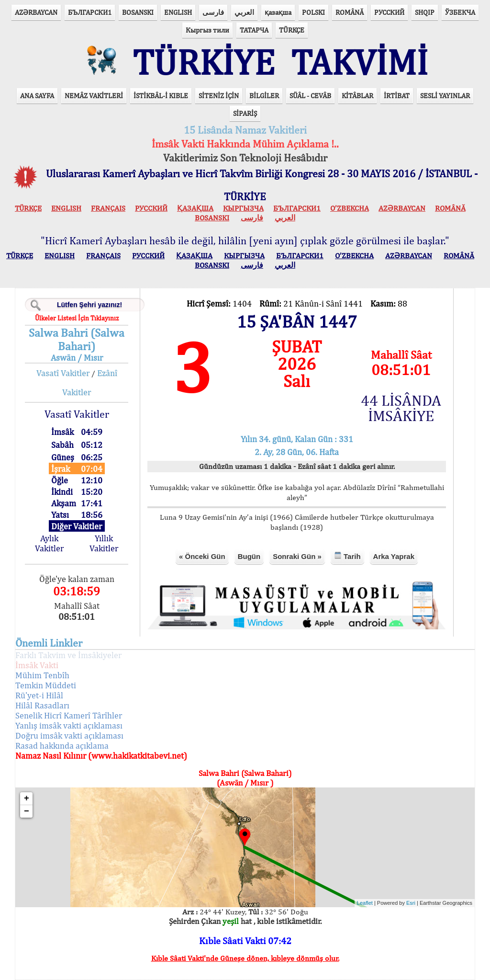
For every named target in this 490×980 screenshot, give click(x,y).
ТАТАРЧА (254, 30)
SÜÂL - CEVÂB (310, 96)
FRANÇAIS (108, 208)
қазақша (278, 12)
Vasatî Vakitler (63, 373)
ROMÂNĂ (350, 12)
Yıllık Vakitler (104, 543)
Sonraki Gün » (297, 556)
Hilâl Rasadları (42, 705)
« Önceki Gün (202, 556)
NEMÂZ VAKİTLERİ (94, 96)
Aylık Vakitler (49, 543)
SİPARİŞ (245, 113)
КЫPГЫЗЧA (243, 208)
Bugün (249, 556)
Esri (411, 903)
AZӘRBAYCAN (36, 12)
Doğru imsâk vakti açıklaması (69, 735)
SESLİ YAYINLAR (445, 96)
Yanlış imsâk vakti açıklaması (69, 725)
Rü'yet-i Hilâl (39, 695)
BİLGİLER (264, 96)
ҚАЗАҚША (195, 208)
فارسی (213, 12)
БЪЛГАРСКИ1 (90, 12)
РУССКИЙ (389, 12)
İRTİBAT (397, 96)
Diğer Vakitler (77, 526)
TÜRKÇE (292, 30)
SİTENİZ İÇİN (219, 96)
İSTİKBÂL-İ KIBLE (161, 96)
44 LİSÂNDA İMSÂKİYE (401, 408)
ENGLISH (178, 12)
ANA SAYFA (37, 96)
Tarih (347, 556)
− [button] (27, 811)
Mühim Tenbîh (42, 675)
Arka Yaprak (394, 556)
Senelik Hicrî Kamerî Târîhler (69, 715)
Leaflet (365, 903)
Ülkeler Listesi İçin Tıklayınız (77, 318)
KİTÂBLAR (357, 96)
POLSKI (313, 12)
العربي (244, 12)
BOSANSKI (138, 12)
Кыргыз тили (207, 30)
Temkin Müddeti (46, 685)
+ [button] (27, 798)
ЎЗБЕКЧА (460, 12)
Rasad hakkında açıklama (62, 746)
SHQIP (425, 12)
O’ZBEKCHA (350, 208)
